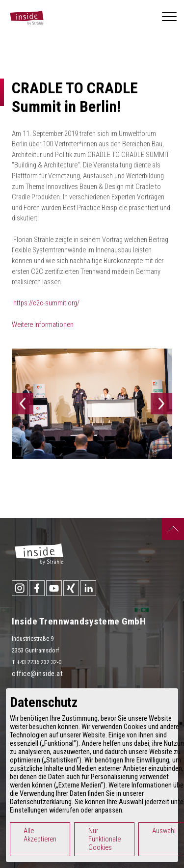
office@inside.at (37, 674)
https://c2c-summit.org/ (46, 303)
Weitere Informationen (43, 325)
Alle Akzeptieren (40, 835)
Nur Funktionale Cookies (105, 839)
